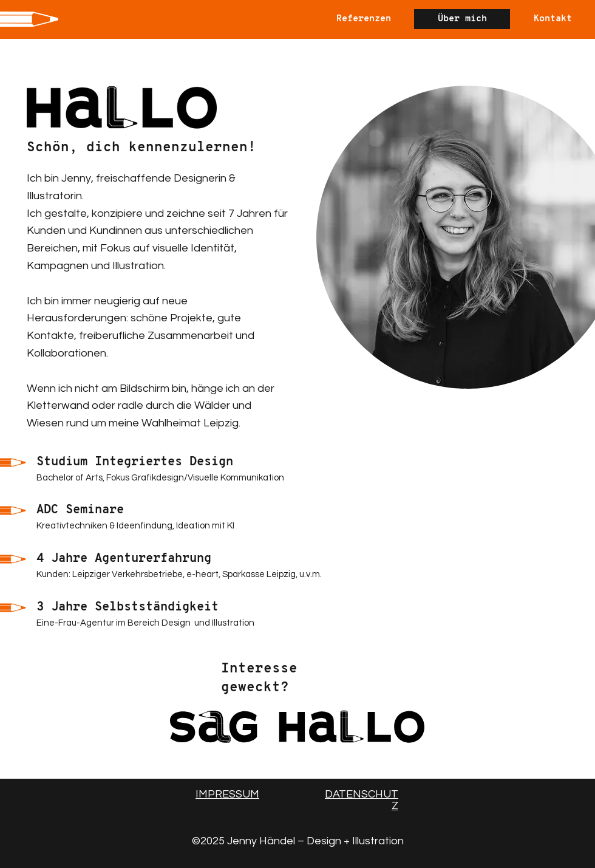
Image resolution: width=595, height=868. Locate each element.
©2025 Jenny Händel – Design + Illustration (298, 841)
